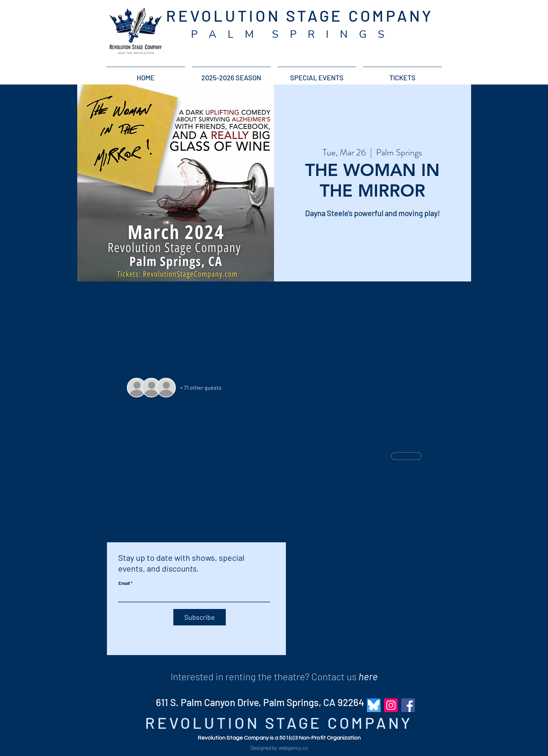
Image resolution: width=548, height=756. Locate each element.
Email (124, 583)
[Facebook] (408, 705)
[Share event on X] (147, 517)
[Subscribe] (200, 617)
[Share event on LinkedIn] (164, 517)
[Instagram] (391, 705)
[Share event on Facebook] (130, 517)
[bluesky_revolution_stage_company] (374, 705)
